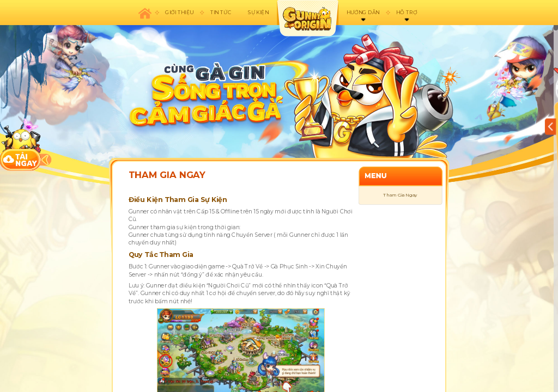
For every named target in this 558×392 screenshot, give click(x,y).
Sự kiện (258, 12)
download (21, 145)
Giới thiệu (179, 12)
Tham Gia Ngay (400, 195)
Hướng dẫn (363, 12)
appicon (308, 18)
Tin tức (221, 12)
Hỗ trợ (407, 12)
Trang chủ (145, 13)
